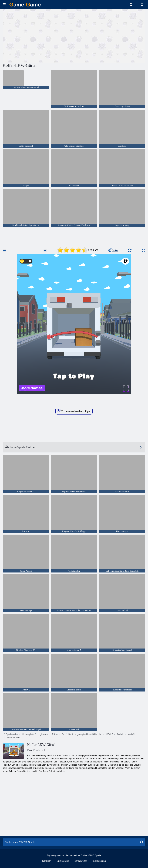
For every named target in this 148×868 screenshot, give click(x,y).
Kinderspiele (27, 734)
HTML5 (109, 734)
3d (63, 734)
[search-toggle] (131, 5)
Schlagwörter (81, 861)
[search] (142, 842)
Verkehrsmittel (13, 737)
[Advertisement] (38, 35)
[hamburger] (4, 5)
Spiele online (12, 734)
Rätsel (55, 734)
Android (120, 734)
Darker (113, 250)
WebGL (131, 734)
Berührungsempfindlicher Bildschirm (85, 734)
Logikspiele (43, 734)
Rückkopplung (99, 861)
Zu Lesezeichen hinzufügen (74, 411)
